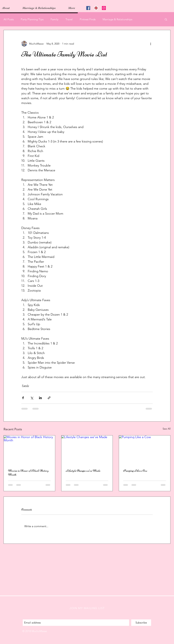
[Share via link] (49, 398)
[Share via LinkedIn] (40, 398)
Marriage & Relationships (117, 19)
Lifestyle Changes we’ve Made (83, 471)
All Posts (9, 19)
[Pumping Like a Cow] (145, 450)
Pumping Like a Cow (135, 471)
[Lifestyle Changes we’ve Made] (87, 450)
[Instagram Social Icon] (104, 8)
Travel (69, 19)
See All (167, 429)
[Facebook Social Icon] (88, 8)
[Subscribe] (141, 623)
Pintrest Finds (88, 19)
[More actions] (151, 44)
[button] (166, 19)
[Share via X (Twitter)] (32, 398)
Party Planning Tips (32, 19)
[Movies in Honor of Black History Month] (29, 450)
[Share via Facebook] (23, 398)
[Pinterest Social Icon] (96, 8)
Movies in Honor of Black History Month (28, 472)
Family (55, 19)
